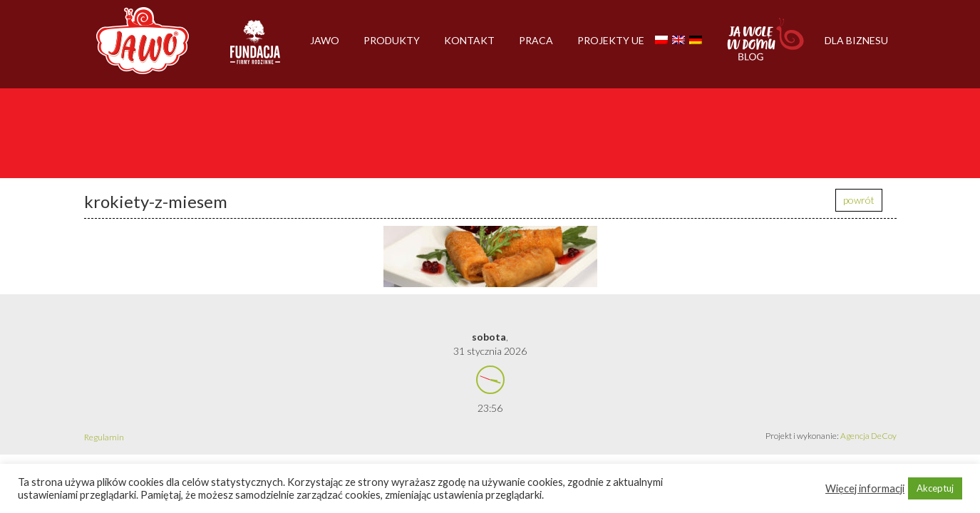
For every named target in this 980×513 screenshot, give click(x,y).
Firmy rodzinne (255, 48)
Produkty (392, 40)
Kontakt (469, 40)
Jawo (325, 40)
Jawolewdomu (766, 46)
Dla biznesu (856, 40)
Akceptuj (935, 488)
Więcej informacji (865, 488)
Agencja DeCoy (868, 436)
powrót (859, 200)
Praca (536, 40)
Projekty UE (611, 40)
